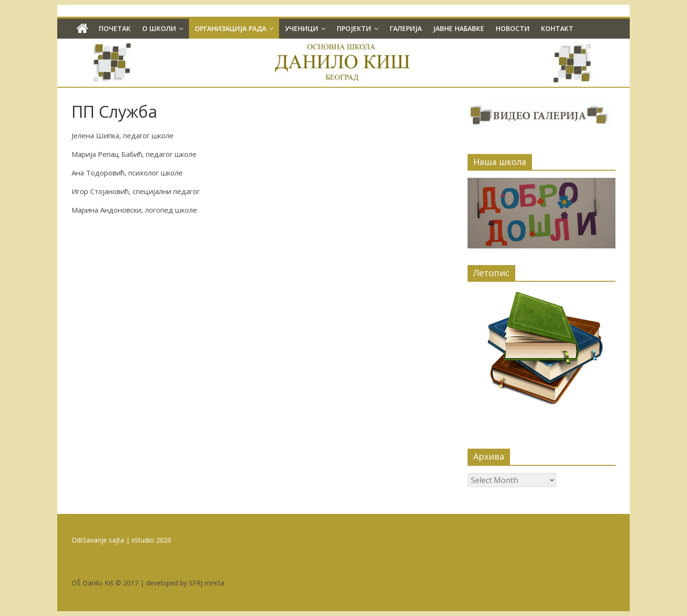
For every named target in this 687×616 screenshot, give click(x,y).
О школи (159, 28)
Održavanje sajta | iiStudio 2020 (121, 540)
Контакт (557, 28)
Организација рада (230, 28)
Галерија (406, 28)
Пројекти (354, 28)
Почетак (115, 28)
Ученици (302, 28)
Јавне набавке (459, 28)
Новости (513, 28)
